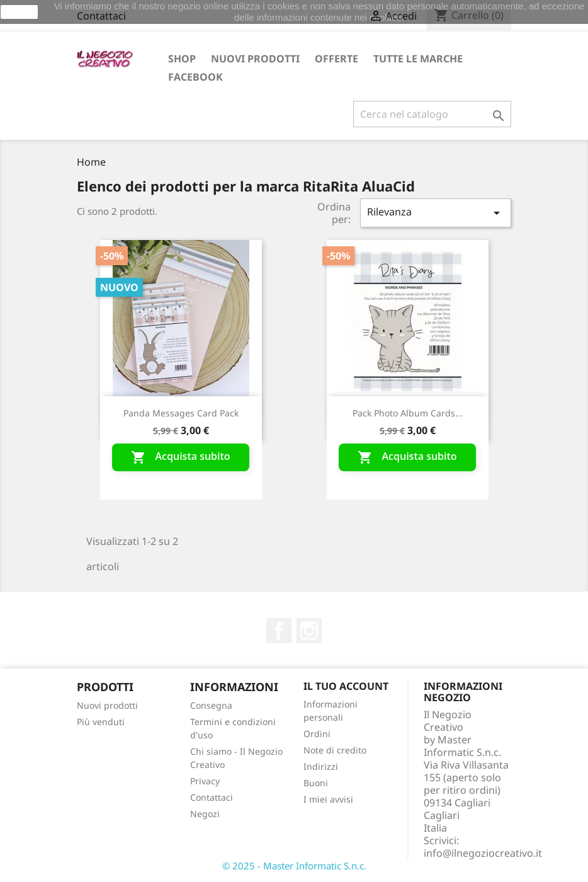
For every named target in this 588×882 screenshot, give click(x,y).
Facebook (195, 77)
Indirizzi (321, 766)
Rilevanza (436, 213)
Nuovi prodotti (255, 59)
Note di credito (335, 750)
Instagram (309, 631)
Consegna (211, 705)
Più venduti (101, 722)
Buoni (316, 783)
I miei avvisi (328, 799)
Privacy (205, 781)
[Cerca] (432, 114)
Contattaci (212, 797)
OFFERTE (336, 59)
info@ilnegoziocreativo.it (483, 853)
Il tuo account (346, 686)
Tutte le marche (418, 59)
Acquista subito (180, 457)
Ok (20, 12)
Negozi (205, 814)
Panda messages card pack (181, 413)
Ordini (317, 734)
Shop (182, 59)
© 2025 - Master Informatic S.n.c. (294, 866)
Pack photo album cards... (408, 413)
